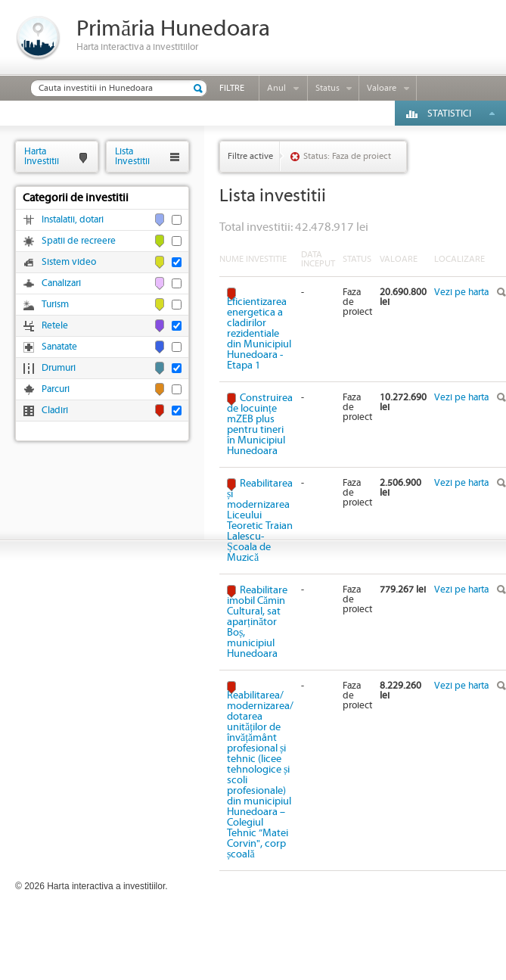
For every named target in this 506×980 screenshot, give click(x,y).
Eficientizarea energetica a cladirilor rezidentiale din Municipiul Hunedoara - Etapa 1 (259, 333)
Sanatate (59, 347)
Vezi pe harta (461, 292)
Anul (276, 88)
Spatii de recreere (79, 241)
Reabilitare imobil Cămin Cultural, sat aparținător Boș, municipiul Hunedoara (257, 622)
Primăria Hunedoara (173, 29)
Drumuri (59, 368)
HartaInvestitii (42, 156)
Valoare (382, 88)
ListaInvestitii (132, 156)
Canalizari (61, 283)
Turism (55, 305)
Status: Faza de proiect (347, 156)
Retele (55, 326)
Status (328, 88)
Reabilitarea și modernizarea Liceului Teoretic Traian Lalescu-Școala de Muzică (260, 521)
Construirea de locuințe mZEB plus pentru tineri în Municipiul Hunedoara (260, 425)
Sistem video (69, 262)
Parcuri (56, 389)
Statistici (449, 114)
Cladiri (55, 411)
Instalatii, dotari (73, 220)
